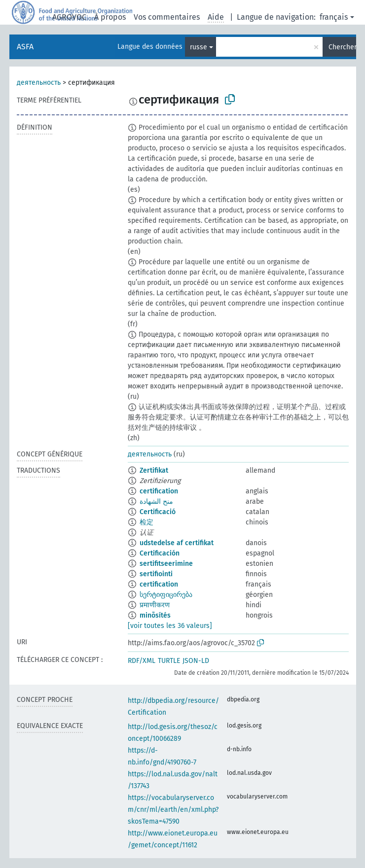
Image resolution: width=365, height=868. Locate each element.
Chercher (342, 47)
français (334, 17)
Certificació (158, 512)
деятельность (39, 83)
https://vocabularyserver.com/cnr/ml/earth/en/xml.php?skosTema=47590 (173, 810)
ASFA (25, 47)
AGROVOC (69, 17)
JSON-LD (196, 661)
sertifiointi (156, 574)
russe (199, 47)
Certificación (160, 553)
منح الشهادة (156, 502)
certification (159, 491)
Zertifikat (154, 470)
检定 (146, 522)
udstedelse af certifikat (177, 543)
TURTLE (169, 661)
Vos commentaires (167, 17)
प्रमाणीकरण (155, 605)
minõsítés (155, 615)
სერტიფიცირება (166, 595)
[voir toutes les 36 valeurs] (170, 626)
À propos (110, 17)
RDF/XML (142, 661)
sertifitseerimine (166, 564)
